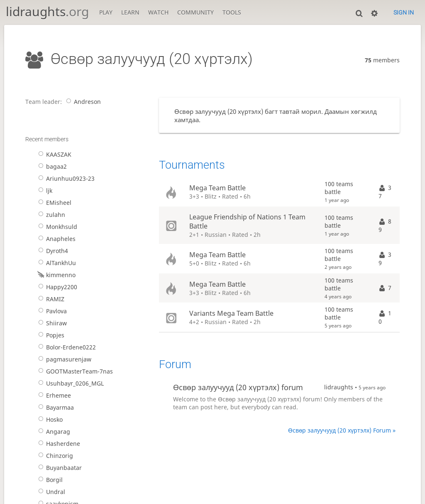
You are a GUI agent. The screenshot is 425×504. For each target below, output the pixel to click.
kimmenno (55, 275)
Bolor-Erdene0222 (66, 347)
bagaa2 (51, 166)
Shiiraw (51, 323)
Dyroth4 (52, 251)
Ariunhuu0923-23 (65, 178)
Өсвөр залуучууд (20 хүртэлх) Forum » (342, 430)
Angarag (53, 431)
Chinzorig (54, 456)
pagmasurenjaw (63, 359)
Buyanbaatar (59, 468)
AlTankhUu (56, 263)
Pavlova (51, 311)
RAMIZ (50, 299)
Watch (158, 12)
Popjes (50, 335)
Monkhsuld (56, 227)
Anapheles (55, 239)
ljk (44, 191)
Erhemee (53, 395)
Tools (232, 12)
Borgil (49, 480)
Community (195, 12)
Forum (175, 364)
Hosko (49, 419)
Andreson (82, 102)
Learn (130, 12)
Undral (50, 492)
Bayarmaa (55, 407)
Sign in (404, 12)
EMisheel (53, 203)
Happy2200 (56, 287)
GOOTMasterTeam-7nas (74, 371)
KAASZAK (53, 154)
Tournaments (192, 165)
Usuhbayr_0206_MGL (70, 383)
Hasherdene (58, 444)
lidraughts (47, 11)
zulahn (50, 215)
